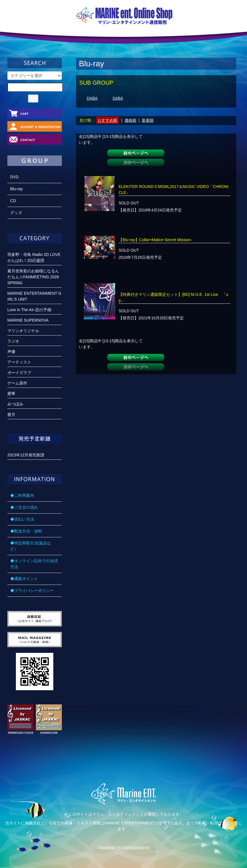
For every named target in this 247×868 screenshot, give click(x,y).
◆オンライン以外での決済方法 (34, 564)
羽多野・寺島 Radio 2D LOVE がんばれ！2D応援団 (34, 257)
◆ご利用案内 (22, 495)
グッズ (16, 213)
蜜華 (11, 394)
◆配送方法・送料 (26, 531)
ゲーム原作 (17, 383)
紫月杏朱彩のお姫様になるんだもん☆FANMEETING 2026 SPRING (33, 277)
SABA (118, 98)
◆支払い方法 (22, 519)
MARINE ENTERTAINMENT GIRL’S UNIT (34, 296)
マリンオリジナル (23, 331)
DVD (14, 177)
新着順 (148, 120)
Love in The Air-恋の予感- (30, 310)
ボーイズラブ (19, 373)
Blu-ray (16, 189)
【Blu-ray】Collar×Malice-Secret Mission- (155, 240)
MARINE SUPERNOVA (28, 320)
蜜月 (11, 414)
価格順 (130, 120)
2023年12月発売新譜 (26, 455)
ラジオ (13, 341)
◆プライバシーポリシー (32, 591)
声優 (11, 352)
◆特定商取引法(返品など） (31, 546)
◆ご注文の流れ (24, 507)
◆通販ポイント (24, 579)
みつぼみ (15, 404)
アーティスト (19, 362)
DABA (92, 98)
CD (13, 201)
